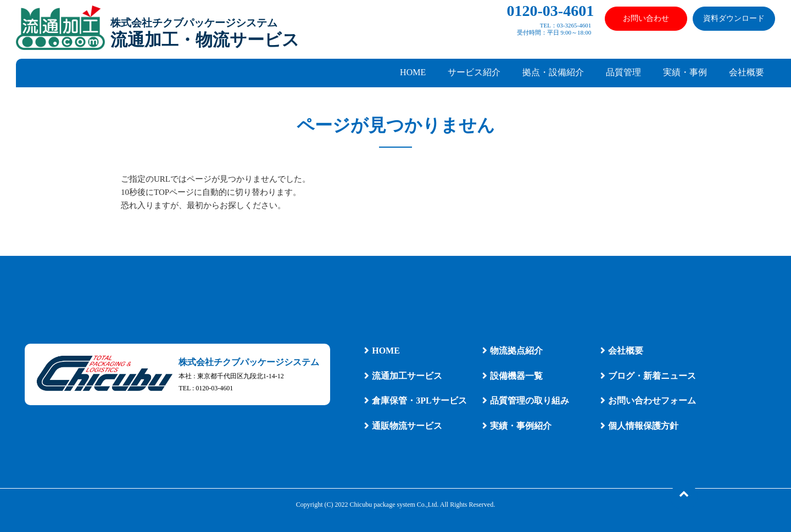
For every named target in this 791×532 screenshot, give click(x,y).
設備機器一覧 (516, 376)
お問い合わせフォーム (652, 401)
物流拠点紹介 (516, 351)
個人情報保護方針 (643, 426)
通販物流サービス (407, 426)
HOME (413, 72)
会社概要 (747, 72)
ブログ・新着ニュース (652, 376)
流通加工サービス (407, 376)
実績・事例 (685, 72)
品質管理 (623, 72)
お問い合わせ (646, 18)
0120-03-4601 (551, 11)
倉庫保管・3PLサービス (419, 401)
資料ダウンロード (734, 18)
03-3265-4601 (574, 25)
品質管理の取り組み (530, 401)
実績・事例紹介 (521, 426)
